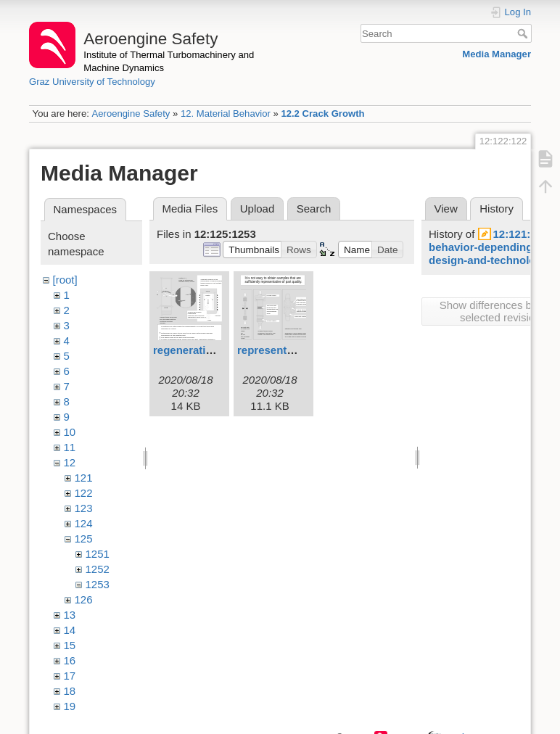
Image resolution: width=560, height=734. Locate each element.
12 (70, 462)
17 (70, 676)
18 (70, 691)
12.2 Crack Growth (322, 114)
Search (524, 33)
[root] (65, 280)
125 (84, 539)
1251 (98, 554)
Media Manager (497, 54)
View (446, 209)
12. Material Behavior (226, 114)
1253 (98, 584)
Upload (258, 209)
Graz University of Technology (92, 82)
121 (84, 478)
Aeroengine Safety (131, 114)
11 (70, 447)
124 (84, 523)
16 (70, 660)
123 (84, 508)
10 (70, 432)
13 (70, 615)
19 (70, 706)
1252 (98, 569)
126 (84, 599)
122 (84, 493)
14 (70, 630)
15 (70, 645)
